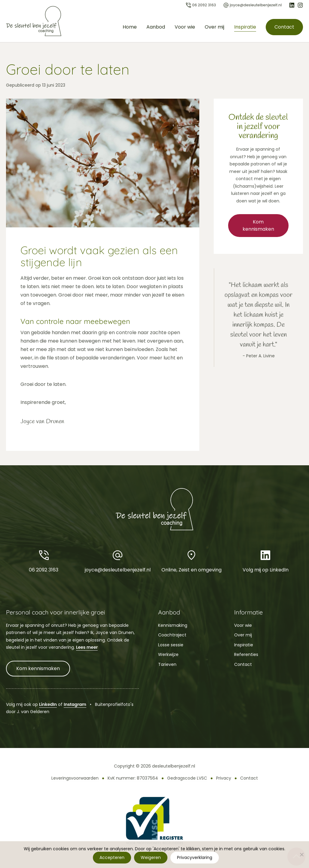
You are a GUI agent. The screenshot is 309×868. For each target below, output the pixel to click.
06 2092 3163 (44, 561)
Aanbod (155, 27)
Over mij (214, 27)
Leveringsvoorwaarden (75, 778)
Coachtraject (172, 635)
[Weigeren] (301, 854)
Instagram (75, 704)
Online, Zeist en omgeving (191, 561)
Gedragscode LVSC (187, 778)
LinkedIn (48, 704)
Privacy (224, 778)
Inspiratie (245, 27)
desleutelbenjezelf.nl (174, 766)
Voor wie (185, 27)
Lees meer (87, 647)
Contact (284, 27)
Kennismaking (173, 625)
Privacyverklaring (195, 857)
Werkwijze (168, 654)
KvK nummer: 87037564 (133, 778)
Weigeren (151, 857)
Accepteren (112, 857)
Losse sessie (171, 645)
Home (129, 27)
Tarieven (167, 664)
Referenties (246, 654)
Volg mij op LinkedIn (265, 561)
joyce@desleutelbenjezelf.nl (118, 561)
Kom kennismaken (258, 225)
